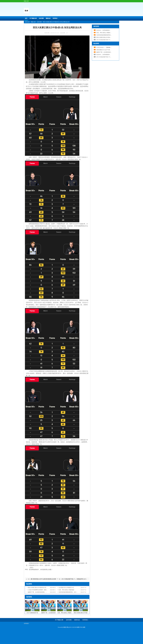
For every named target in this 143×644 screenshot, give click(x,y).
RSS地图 (77, 627)
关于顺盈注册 (33, 18)
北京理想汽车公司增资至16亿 (66, 588)
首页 (26, 18)
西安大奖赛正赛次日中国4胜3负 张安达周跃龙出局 (41, 588)
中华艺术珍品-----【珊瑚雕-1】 (104, 47)
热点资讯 (96, 43)
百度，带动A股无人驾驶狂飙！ (67, 590)
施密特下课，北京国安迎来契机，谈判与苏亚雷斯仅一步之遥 (44, 592)
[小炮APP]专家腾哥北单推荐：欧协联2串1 (39, 590)
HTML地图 (82, 627)
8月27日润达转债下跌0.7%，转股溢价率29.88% (74, 579)
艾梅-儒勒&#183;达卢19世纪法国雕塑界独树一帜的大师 (111, 50)
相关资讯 (96, 26)
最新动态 (48, 18)
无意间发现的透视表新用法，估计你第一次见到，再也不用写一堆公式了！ (78, 592)
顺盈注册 (33, 22)
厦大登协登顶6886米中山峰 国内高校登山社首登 (43, 579)
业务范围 (41, 18)
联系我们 (55, 18)
